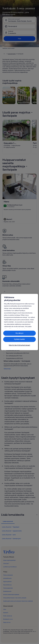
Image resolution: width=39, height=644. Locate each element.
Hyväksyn (19, 333)
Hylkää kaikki (19, 339)
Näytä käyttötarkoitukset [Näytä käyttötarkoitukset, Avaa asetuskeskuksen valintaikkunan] (19, 345)
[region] (20, 322)
